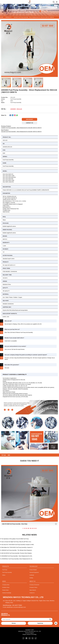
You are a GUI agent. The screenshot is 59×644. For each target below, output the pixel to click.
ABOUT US (32, 581)
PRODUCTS (8, 17)
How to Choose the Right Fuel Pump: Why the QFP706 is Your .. (17, 542)
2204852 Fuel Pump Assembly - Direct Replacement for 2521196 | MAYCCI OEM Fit (21, 128)
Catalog (31, 578)
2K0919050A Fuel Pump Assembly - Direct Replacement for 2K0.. (17, 556)
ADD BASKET (29, 119)
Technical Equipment (34, 572)
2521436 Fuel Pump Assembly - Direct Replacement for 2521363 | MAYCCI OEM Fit (21, 132)
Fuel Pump (5, 570)
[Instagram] (29, 638)
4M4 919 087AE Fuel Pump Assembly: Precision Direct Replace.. (17, 553)
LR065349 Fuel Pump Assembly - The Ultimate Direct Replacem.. (17, 550)
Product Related (33, 570)
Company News (6, 585)
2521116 (19, 109)
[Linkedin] (26, 638)
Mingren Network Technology (29, 634)
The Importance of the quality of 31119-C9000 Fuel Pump (15, 539)
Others (4, 575)
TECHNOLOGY (34, 566)
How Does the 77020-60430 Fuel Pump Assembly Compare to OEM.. (18, 545)
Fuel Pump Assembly (7, 572)
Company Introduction (34, 585)
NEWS (4, 581)
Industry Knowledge (7, 593)
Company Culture (33, 587)
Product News (5, 590)
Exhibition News (6, 587)
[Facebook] (23, 638)
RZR (9, 455)
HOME (2, 17)
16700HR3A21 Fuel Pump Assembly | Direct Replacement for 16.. (17, 559)
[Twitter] (33, 638)
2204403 (13, 109)
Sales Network (33, 590)
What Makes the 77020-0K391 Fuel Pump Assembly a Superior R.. (17, 547)
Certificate (32, 575)
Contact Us (32, 593)
